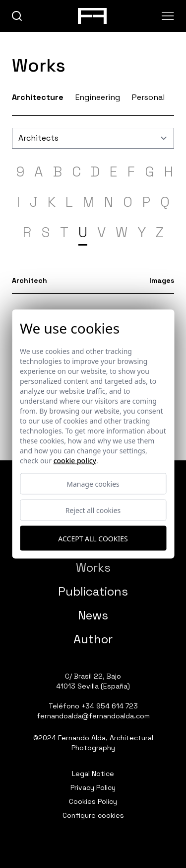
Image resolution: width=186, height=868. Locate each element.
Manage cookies (93, 484)
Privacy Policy (93, 787)
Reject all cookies (93, 510)
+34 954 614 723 (110, 706)
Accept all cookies (93, 538)
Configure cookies (93, 815)
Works (93, 567)
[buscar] (17, 16)
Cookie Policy (75, 461)
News (93, 615)
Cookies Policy (93, 801)
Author (93, 639)
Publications (93, 591)
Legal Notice (93, 774)
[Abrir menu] (168, 16)
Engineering (98, 97)
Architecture (38, 97)
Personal (148, 97)
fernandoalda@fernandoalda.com (93, 716)
